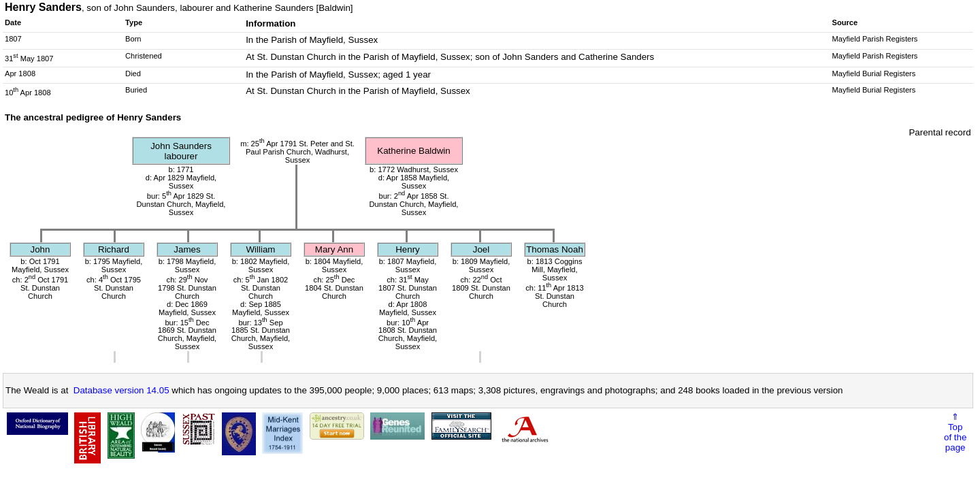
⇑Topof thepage (955, 432)
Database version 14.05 (121, 390)
